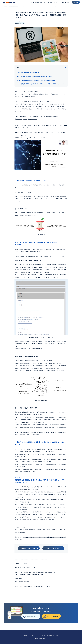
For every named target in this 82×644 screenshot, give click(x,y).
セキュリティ (43, 2)
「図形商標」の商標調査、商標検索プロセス (28, 73)
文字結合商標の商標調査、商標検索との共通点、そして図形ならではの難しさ (36, 80)
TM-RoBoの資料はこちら (28, 548)
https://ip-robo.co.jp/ (24, 581)
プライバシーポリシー (41, 635)
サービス (32, 2)
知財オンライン (45, 133)
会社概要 (26, 635)
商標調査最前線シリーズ (13, 6)
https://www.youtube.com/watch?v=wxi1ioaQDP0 (33, 138)
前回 (43, 196)
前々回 (40, 196)
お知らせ (67, 2)
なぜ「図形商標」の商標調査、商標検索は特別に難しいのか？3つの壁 (34, 76)
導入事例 (37, 2)
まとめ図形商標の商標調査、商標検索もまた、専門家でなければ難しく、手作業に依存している (41, 84)
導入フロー (53, 2)
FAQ (57, 2)
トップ (6, 6)
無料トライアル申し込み (52, 616)
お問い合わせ (76, 2)
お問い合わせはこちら (53, 548)
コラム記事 (62, 2)
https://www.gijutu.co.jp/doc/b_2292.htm (26, 119)
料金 (48, 2)
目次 (18, 67)
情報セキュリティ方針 (54, 635)
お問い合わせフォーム (42, 586)
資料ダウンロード (31, 616)
